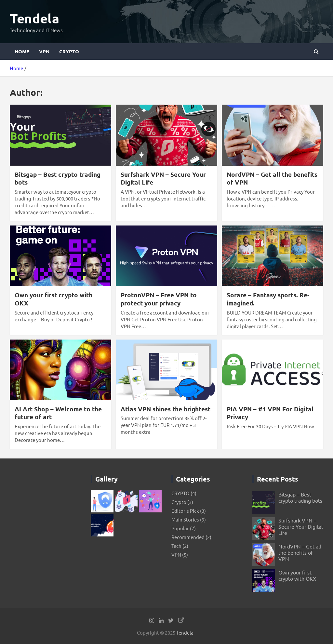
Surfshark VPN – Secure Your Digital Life (163, 178)
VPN (44, 51)
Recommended (188, 537)
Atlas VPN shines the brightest (166, 409)
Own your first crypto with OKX (53, 299)
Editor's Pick (185, 511)
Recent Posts (278, 479)
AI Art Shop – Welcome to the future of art (58, 413)
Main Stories (185, 519)
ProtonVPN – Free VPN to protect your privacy (159, 299)
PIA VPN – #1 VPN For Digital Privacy (270, 413)
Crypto (179, 502)
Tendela (34, 18)
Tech (176, 546)
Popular (180, 528)
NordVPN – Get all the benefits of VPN (272, 178)
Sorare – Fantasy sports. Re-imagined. (268, 299)
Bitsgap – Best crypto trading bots (58, 178)
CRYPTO (69, 51)
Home (22, 51)
